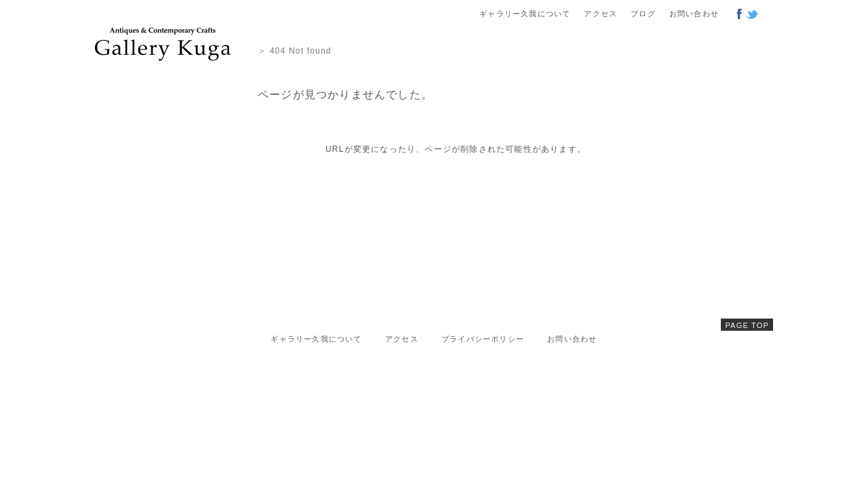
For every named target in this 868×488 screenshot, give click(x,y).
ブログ (643, 14)
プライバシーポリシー (483, 339)
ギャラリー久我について (525, 14)
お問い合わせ (694, 14)
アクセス (600, 14)
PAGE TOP (747, 325)
